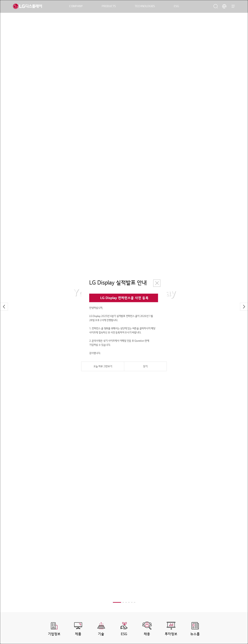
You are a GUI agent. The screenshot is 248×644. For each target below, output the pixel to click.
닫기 (145, 366)
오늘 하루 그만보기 (103, 366)
